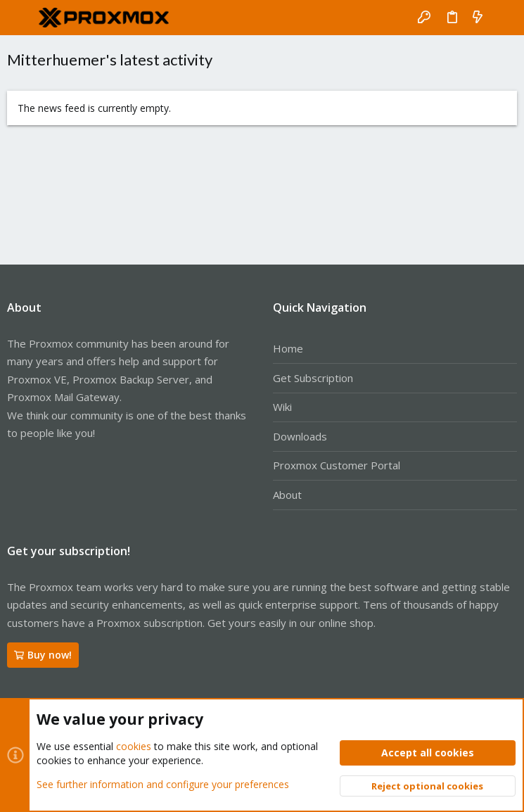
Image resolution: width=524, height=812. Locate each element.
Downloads (300, 436)
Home (288, 348)
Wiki (282, 407)
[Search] (503, 18)
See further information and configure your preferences (163, 784)
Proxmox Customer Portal (337, 465)
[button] (21, 18)
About (287, 495)
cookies (134, 746)
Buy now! (43, 655)
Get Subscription (313, 378)
